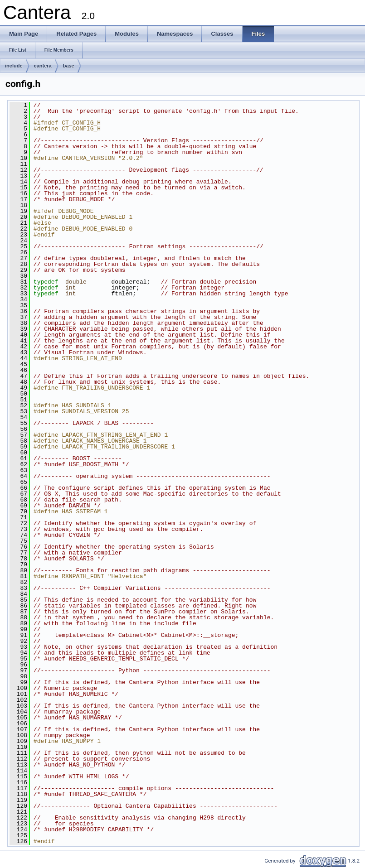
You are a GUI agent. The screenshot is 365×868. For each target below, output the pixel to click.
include (14, 66)
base (69, 66)
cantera (43, 66)
